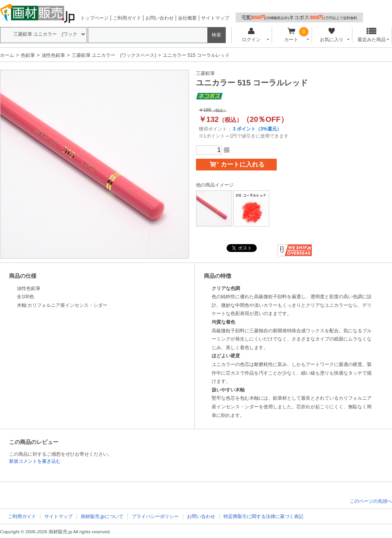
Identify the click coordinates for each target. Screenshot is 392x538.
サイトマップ (215, 18)
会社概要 (187, 18)
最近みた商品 (372, 35)
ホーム (7, 55)
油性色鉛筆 (53, 55)
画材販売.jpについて (102, 516)
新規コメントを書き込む (35, 461)
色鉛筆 (28, 55)
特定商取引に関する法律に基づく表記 (263, 516)
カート (291, 35)
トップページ (94, 18)
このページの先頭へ (371, 501)
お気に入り (331, 35)
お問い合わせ (160, 18)
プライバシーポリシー (155, 516)
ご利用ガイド (127, 18)
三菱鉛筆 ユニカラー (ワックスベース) (114, 55)
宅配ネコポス (299, 17)
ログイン (251, 35)
